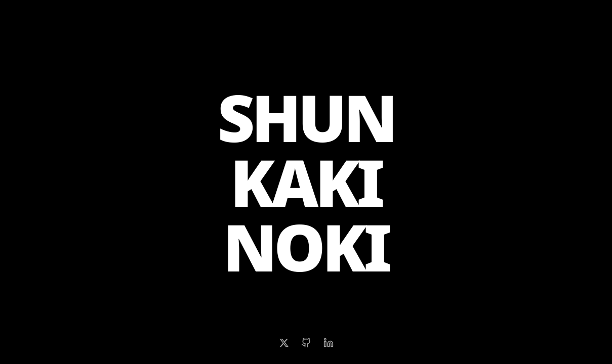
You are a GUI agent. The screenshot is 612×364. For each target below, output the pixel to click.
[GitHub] (306, 343)
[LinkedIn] (329, 343)
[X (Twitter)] (284, 343)
